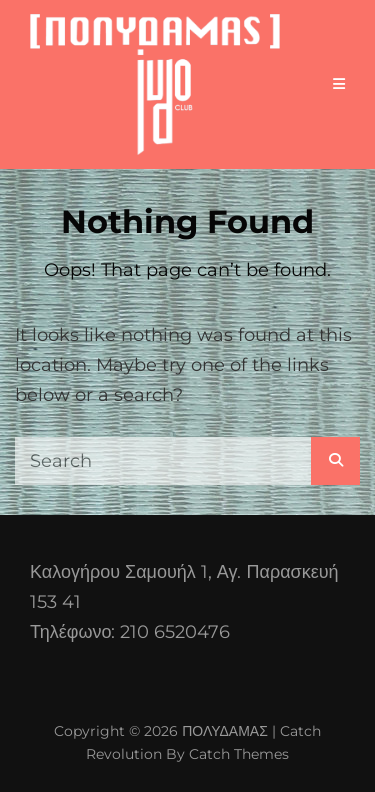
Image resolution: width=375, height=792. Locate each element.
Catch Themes (239, 754)
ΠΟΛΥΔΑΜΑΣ (225, 731)
